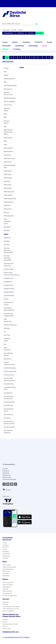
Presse (5, 622)
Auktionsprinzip (9, 375)
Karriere (5, 620)
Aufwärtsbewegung (10, 368)
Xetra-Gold (6, 628)
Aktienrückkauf (9, 202)
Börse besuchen (8, 582)
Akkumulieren (8, 138)
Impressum (6, 471)
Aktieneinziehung (9, 158)
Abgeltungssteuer (9, 79)
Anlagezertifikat (9, 292)
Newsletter (6, 30)
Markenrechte (7, 477)
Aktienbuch (7, 155)
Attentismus (8, 359)
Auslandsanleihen (9, 402)
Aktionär (6, 212)
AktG (5, 141)
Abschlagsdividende (10, 85)
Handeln (5, 589)
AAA (5, 72)
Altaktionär (7, 238)
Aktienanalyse (8, 148)
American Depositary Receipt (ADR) (8, 250)
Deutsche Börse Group (10, 624)
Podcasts (6, 573)
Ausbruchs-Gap (9, 384)
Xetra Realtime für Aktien (11, 607)
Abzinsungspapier (10, 101)
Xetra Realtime (9, 33)
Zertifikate (20, 46)
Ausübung (7, 418)
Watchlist (21, 33)
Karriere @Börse (8, 611)
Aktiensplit (7, 205)
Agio (5, 126)
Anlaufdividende (9, 295)
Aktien (15, 42)
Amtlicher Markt (9, 269)
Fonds (50, 42)
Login (39, 33)
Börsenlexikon (7, 591)
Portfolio (31, 33)
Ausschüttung (8, 414)
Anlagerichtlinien (9, 289)
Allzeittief (7, 230)
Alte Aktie (7, 241)
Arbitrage (7, 328)
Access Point (8, 105)
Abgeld (6, 75)
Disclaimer (6, 473)
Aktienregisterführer (10, 198)
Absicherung (8, 89)
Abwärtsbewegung (10, 98)
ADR (5, 114)
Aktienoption (8, 188)
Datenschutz (7, 475)
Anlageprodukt (8, 285)
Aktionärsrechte (9, 216)
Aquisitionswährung (10, 325)
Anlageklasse (8, 282)
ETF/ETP (39, 42)
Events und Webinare (10, 595)
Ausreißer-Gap (8, 405)
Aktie (5, 145)
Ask (5, 344)
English (20, 30)
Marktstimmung (8, 569)
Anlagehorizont (9, 278)
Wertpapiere (7, 587)
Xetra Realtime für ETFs (11, 609)
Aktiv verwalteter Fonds (7, 221)
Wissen (5, 49)
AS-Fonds (7, 335)
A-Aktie (6, 68)
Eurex (5, 626)
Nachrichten (7, 565)
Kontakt (14, 30)
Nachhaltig (33, 46)
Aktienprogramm (9, 192)
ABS (5, 82)
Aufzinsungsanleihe (10, 371)
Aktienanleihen (8, 151)
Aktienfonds (8, 162)
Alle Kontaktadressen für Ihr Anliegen (16, 637)
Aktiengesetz (8, 171)
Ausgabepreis (8, 393)
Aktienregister (8, 195)
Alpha (6, 234)
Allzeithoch (7, 227)
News (45, 46)
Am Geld (6, 245)
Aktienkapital (8, 178)
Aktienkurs (7, 181)
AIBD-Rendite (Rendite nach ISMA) (8, 132)
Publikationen (7, 593)
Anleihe (6, 299)
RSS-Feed (6, 571)
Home (5, 42)
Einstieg (17, 49)
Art (5, 332)
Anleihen (26, 42)
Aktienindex (8, 174)
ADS (5, 117)
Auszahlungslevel (9, 427)
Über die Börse (8, 585)
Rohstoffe (6, 46)
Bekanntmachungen (9, 567)
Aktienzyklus (8, 209)
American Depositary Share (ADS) (8, 258)
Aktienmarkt (8, 185)
